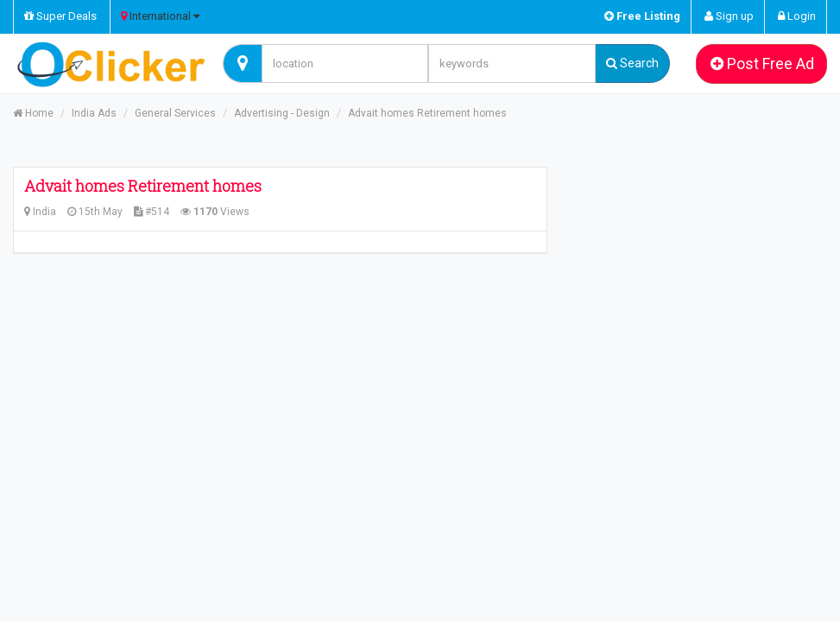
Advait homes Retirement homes (427, 113)
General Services (175, 113)
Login (797, 16)
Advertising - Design (282, 113)
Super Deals (60, 16)
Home (33, 113)
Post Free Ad (762, 63)
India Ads (94, 113)
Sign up (729, 16)
